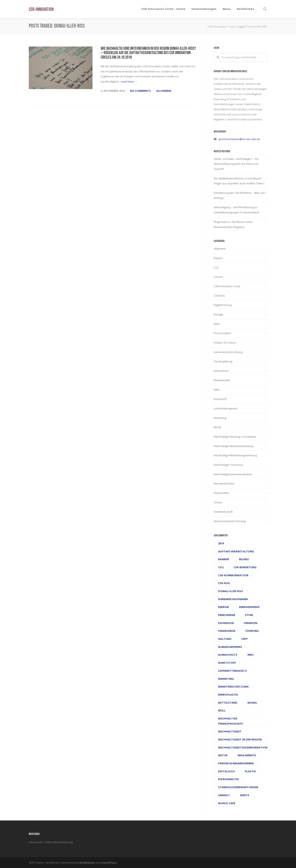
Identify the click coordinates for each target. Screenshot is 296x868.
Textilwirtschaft (223, 512)
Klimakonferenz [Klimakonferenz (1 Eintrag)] (230, 647)
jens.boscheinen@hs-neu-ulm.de (239, 139)
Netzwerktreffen (224, 483)
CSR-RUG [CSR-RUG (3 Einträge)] (224, 583)
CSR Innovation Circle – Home (163, 9)
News (227, 9)
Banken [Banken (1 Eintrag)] (224, 559)
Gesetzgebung (223, 361)
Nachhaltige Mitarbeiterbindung (234, 446)
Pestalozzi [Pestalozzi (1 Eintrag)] (226, 771)
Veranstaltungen (204, 9)
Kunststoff (220, 399)
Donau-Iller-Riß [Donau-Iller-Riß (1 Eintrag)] (231, 591)
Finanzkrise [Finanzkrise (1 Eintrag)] (227, 631)
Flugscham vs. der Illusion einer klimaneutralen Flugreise (233, 224)
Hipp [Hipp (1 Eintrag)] (245, 639)
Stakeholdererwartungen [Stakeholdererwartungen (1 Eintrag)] (238, 787)
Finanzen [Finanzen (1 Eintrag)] (251, 623)
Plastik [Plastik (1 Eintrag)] (250, 771)
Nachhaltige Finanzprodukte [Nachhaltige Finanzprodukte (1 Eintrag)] (230, 721)
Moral (217, 427)
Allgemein (164, 91)
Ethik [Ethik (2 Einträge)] (249, 615)
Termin (218, 502)
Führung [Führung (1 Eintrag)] (252, 631)
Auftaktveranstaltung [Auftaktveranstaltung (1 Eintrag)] (236, 551)
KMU (217, 390)
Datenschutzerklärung (59, 842)
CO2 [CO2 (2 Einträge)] (221, 567)
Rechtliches (246, 9)
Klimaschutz (221, 371)
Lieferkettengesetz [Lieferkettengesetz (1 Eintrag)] (232, 671)
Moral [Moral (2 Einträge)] (252, 703)
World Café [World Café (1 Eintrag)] (227, 803)
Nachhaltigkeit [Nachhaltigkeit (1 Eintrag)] (230, 731)
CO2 (216, 267)
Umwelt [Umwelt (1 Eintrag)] (224, 795)
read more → (129, 81)
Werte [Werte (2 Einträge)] (245, 795)
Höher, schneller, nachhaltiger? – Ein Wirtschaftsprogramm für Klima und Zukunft (236, 164)
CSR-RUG (219, 296)
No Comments (140, 91)
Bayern (218, 258)
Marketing (220, 418)
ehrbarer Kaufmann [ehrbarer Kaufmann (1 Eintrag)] (233, 599)
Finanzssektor (223, 333)
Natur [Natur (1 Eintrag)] (223, 755)
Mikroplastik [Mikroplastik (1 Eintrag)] (228, 695)
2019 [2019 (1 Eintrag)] (221, 543)
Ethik (217, 324)
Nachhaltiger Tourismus (229, 465)
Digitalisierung (223, 305)
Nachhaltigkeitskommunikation (233, 474)
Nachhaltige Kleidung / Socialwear (235, 437)
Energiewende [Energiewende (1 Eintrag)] (249, 607)
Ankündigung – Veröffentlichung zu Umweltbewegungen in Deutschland (236, 210)
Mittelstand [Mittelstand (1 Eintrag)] (228, 703)
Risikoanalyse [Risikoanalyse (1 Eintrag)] (228, 779)
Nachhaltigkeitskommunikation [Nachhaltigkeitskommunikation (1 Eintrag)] (243, 747)
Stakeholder (221, 493)
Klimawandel (222, 380)
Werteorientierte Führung (230, 521)
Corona (218, 277)
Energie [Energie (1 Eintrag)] (224, 607)
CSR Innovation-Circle (227, 286)
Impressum (36, 842)
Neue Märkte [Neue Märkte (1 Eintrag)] (247, 755)
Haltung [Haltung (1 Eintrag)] (225, 639)
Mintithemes (87, 863)
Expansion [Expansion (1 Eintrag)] (226, 623)
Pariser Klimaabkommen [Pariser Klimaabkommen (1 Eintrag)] (236, 763)
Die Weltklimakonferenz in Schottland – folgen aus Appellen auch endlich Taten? (239, 181)
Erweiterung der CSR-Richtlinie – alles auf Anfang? (239, 195)
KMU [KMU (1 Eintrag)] (251, 655)
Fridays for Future (225, 343)
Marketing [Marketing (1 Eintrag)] (226, 679)
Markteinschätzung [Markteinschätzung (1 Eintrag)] (233, 687)
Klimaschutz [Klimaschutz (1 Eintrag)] (228, 655)
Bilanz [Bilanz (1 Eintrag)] (244, 559)
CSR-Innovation (41, 10)
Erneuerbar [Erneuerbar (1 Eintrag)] (227, 615)
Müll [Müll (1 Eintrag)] (222, 710)
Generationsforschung (228, 352)
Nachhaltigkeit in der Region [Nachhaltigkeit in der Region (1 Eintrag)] (240, 739)
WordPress (110, 863)
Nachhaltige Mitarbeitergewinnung (235, 455)
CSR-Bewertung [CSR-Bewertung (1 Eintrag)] (245, 567)
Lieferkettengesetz (226, 408)
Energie (219, 314)
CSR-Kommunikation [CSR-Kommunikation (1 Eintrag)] (233, 575)
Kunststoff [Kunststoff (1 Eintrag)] (227, 663)
